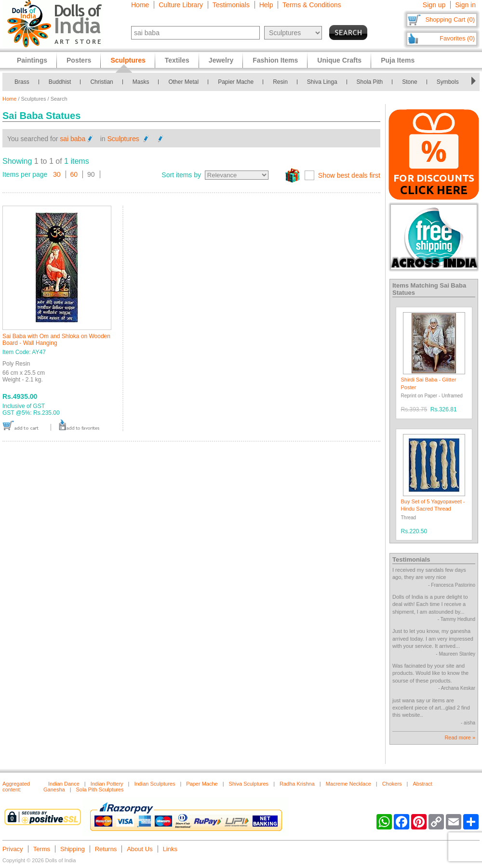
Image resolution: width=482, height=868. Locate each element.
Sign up (434, 5)
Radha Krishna (297, 784)
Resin (280, 82)
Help (266, 5)
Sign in (465, 5)
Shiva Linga (322, 82)
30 (57, 174)
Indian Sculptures (154, 784)
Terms (42, 849)
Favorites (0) (457, 38)
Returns (106, 849)
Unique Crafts (339, 60)
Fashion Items (275, 60)
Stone (409, 82)
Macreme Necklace (348, 784)
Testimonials (231, 5)
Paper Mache (202, 784)
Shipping (73, 849)
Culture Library (181, 5)
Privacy (13, 849)
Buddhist (60, 82)
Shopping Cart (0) (450, 20)
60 (74, 174)
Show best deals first (349, 175)
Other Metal (183, 82)
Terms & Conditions (312, 5)
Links (170, 849)
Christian (101, 82)
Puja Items (398, 60)
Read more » (460, 737)
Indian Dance (64, 784)
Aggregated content (16, 787)
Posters (79, 60)
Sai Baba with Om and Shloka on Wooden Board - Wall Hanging (56, 340)
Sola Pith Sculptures (100, 789)
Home (140, 5)
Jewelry (221, 60)
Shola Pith (370, 82)
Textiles (177, 60)
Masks (141, 82)
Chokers (392, 784)
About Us (140, 849)
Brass (22, 82)
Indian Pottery (107, 784)
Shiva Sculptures (249, 784)
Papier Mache (236, 82)
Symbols (448, 82)
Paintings (32, 60)
